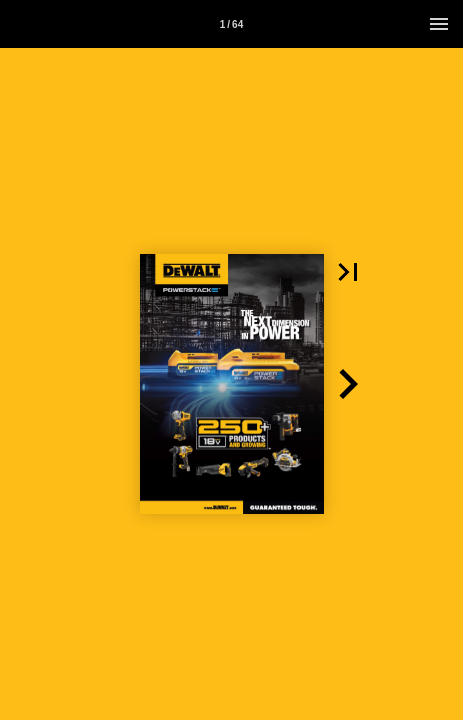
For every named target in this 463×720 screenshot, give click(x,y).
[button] (348, 272)
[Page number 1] (232, 24)
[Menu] (439, 24)
